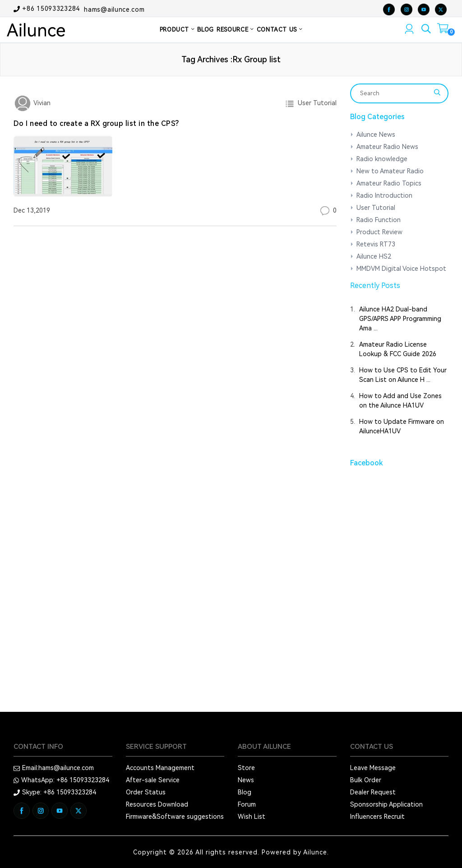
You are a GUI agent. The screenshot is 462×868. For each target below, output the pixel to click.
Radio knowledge (382, 159)
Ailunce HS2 (374, 256)
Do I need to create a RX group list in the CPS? (96, 123)
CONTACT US (280, 30)
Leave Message (373, 768)
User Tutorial (315, 103)
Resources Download (157, 804)
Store (246, 768)
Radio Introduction (384, 195)
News (246, 780)
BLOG (206, 30)
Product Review (379, 232)
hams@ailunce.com (114, 9)
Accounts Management (160, 768)
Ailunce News (376, 135)
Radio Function (379, 220)
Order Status (146, 792)
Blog (245, 792)
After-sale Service (153, 780)
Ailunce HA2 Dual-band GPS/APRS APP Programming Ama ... (400, 319)
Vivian (41, 103)
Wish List (252, 817)
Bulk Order (366, 780)
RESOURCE (235, 30)
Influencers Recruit (377, 817)
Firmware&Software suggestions (175, 817)
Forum (247, 804)
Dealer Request (373, 792)
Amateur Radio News (387, 147)
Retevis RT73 (376, 244)
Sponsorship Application (386, 804)
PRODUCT (177, 30)
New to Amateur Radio (390, 171)
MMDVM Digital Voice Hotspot (401, 269)
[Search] (394, 93)
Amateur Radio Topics (389, 183)
